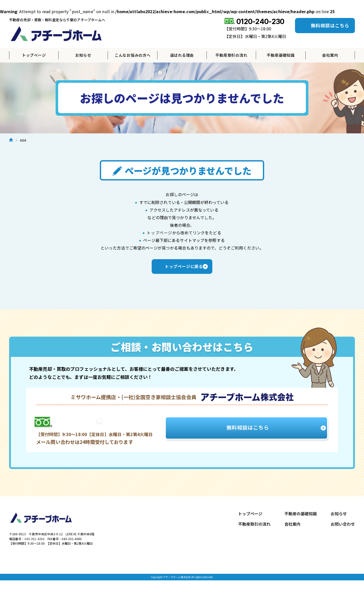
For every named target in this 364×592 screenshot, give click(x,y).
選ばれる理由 (182, 55)
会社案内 (330, 55)
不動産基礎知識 (281, 55)
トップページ (34, 55)
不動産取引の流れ (231, 55)
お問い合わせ (343, 529)
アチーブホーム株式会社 (56, 34)
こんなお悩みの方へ (133, 55)
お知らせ (83, 55)
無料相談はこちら (330, 25)
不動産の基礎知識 (301, 519)
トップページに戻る (182, 270)
